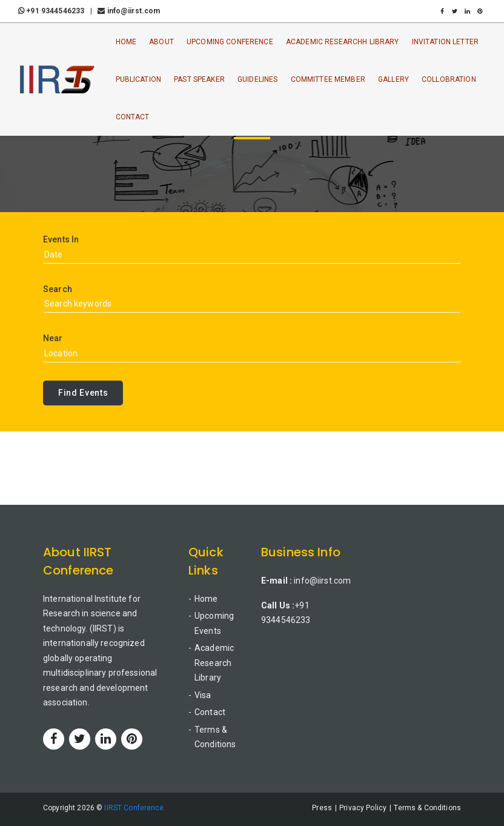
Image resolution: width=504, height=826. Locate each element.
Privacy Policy (363, 808)
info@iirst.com (129, 11)
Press (322, 808)
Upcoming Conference (230, 42)
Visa (203, 695)
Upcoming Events (214, 623)
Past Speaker (199, 79)
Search (58, 289)
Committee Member (328, 79)
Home (126, 42)
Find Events (83, 393)
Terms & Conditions (215, 737)
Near (53, 338)
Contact (133, 117)
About (161, 42)
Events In (61, 239)
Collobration (449, 79)
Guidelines (257, 79)
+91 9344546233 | (57, 11)
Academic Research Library (214, 663)
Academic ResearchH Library (343, 42)
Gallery (393, 79)
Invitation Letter (445, 42)
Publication (139, 79)
